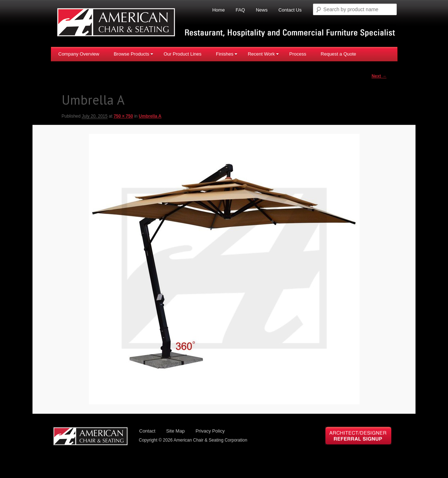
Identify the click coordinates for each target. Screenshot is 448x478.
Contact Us (290, 10)
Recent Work (263, 54)
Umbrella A (150, 117)
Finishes (227, 54)
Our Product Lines (182, 54)
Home (219, 10)
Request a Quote (338, 54)
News (262, 10)
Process (298, 54)
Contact (147, 431)
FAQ (240, 10)
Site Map (175, 431)
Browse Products (134, 54)
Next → (379, 76)
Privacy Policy (210, 431)
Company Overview (79, 54)
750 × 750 (123, 117)
